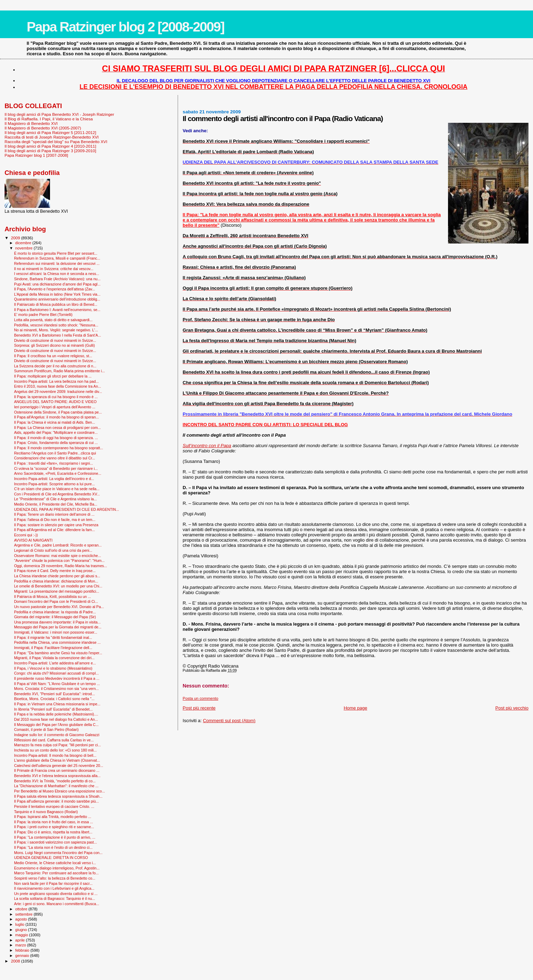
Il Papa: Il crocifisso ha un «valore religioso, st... (53, 356)
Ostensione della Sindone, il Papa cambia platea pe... (58, 412)
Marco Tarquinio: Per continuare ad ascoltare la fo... (56, 873)
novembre (25, 248)
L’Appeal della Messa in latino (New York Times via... (57, 294)
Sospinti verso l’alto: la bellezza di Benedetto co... (55, 878)
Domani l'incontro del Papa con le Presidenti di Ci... (56, 601)
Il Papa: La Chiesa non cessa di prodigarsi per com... (57, 428)
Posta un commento (200, 698)
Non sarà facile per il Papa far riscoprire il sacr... (53, 883)
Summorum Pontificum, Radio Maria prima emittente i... (59, 371)
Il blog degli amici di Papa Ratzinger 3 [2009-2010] (50, 151)
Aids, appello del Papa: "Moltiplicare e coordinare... (56, 432)
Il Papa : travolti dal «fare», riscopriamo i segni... (54, 463)
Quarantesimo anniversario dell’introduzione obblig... (57, 299)
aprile (21, 940)
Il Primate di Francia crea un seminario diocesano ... (57, 770)
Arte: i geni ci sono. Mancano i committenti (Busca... (56, 904)
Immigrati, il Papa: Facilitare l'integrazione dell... (53, 648)
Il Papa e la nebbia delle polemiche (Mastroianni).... (56, 714)
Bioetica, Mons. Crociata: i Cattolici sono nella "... (54, 699)
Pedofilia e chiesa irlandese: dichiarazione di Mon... (56, 581)
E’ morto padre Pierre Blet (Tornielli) (43, 315)
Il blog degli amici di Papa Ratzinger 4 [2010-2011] (50, 146)
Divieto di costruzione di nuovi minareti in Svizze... (55, 340)
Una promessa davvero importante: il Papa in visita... (57, 622)
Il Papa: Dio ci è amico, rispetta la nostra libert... (53, 832)
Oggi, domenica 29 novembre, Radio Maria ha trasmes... (61, 566)
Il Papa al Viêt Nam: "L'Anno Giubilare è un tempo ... (57, 684)
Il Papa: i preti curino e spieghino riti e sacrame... (54, 827)
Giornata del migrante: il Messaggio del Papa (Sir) (55, 617)
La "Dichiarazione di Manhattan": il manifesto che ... (56, 786)
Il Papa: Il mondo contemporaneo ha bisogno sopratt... (59, 448)
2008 (16, 961)
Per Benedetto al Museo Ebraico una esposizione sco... (59, 791)
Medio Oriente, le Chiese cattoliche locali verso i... (55, 863)
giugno (22, 930)
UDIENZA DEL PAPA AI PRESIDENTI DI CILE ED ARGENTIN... (66, 509)
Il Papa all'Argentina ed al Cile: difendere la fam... (54, 530)
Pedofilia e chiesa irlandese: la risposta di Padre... (55, 612)
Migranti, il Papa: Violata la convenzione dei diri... (54, 658)
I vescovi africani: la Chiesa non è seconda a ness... (56, 274)
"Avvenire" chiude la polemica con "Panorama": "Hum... (59, 560)
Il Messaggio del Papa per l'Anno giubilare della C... (56, 725)
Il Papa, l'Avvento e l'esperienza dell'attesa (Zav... (54, 289)
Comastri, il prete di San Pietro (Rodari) (46, 729)
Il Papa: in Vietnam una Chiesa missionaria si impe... (57, 704)
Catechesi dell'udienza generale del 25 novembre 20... (59, 766)
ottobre (22, 909)
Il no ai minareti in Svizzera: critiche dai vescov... (54, 269)
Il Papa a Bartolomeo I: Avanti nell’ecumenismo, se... (57, 310)
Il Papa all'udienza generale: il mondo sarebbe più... (56, 801)
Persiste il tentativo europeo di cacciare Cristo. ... (54, 806)
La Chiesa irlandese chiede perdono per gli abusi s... (57, 576)
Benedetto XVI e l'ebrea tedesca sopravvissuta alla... (57, 776)
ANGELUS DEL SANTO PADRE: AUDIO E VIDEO (55, 402)
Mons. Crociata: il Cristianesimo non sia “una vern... (56, 689)
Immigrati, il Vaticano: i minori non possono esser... (56, 632)
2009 (16, 238)
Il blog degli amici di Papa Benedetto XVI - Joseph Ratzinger (59, 114)
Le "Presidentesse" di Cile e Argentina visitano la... (55, 499)
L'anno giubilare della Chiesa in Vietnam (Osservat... (57, 760)
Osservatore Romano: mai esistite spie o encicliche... (58, 556)
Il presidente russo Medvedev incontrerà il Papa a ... (57, 678)
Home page (356, 708)
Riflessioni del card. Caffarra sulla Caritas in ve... (54, 740)
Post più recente (199, 708)
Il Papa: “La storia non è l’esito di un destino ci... (53, 847)
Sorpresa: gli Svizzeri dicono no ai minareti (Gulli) (54, 345)
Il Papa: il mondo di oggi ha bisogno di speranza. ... (56, 438)
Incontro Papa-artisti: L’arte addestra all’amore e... (55, 663)
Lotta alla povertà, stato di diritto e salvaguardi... (53, 320)
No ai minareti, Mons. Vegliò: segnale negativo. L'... (56, 330)
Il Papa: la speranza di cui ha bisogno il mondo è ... (56, 397)
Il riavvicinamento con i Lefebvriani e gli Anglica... (54, 888)
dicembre (24, 243)
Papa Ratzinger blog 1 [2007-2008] (36, 155)
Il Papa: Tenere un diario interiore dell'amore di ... (54, 514)
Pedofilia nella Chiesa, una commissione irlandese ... (57, 642)
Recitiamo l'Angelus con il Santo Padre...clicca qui (55, 453)
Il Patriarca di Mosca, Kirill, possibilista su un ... (52, 597)
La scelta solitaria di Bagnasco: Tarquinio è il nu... (55, 898)
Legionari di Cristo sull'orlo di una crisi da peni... (53, 550)
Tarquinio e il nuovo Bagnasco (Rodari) (46, 812)
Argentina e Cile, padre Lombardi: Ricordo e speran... (58, 545)
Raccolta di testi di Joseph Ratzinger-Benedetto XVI (52, 137)
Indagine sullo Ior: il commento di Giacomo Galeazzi (57, 735)
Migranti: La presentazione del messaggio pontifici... (56, 591)
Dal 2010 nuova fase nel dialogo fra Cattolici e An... (56, 719)
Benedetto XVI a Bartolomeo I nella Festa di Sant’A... (58, 335)
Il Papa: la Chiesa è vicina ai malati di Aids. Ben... (55, 422)
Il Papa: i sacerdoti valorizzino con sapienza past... (55, 842)
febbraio (23, 950)
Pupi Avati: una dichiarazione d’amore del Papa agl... (57, 284)
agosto (22, 919)
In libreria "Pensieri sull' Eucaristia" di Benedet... (53, 709)
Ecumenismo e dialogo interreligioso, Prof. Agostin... (57, 868)
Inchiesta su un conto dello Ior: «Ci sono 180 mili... (55, 750)
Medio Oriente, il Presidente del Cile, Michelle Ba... (56, 504)
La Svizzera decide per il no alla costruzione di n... (55, 366)
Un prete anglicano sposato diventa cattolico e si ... (56, 894)
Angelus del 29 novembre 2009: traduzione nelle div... (58, 392)
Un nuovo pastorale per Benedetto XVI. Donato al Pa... (59, 607)
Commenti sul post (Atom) (229, 721)
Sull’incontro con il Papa (207, 446)
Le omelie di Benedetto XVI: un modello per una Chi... (58, 586)
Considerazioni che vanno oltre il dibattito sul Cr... (55, 458)
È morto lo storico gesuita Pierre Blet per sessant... (56, 253)
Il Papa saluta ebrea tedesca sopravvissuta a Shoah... (58, 796)
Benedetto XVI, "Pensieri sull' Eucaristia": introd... (54, 694)
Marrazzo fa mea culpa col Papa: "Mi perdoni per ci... (57, 745)
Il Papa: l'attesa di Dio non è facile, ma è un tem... (55, 520)
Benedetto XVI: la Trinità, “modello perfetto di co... (55, 781)
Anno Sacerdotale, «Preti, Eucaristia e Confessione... (58, 473)
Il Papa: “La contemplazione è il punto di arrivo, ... (55, 837)
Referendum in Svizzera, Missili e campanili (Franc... (57, 258)
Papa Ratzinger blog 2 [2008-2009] (125, 27)
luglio (20, 924)
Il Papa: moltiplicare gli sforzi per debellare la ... (53, 376)
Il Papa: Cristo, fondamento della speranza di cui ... (56, 443)
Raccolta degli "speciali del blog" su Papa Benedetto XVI (56, 142)
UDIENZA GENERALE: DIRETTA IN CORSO (51, 858)
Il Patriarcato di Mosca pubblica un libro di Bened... (56, 304)
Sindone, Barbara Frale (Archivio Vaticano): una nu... (57, 279)
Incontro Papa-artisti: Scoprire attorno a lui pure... (54, 484)
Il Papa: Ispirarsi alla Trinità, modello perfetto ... (52, 817)
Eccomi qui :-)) (26, 535)
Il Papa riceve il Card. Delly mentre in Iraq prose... (55, 571)
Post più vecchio (512, 708)
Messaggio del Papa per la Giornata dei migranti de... (58, 627)
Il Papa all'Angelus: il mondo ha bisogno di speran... (56, 417)
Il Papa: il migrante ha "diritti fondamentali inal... (53, 637)
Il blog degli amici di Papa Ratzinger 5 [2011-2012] (50, 132)
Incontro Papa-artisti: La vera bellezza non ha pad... (56, 381)
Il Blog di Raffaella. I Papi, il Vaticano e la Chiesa (49, 119)
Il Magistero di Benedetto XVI (31, 123)
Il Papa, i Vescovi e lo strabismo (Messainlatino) (53, 668)
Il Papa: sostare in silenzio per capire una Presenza (56, 525)
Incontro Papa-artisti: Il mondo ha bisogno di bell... (55, 755)
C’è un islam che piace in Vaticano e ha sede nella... (57, 489)
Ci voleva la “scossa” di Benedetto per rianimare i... (56, 468)
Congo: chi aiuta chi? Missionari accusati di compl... (56, 673)
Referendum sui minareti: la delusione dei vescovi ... (57, 263)
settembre (25, 914)
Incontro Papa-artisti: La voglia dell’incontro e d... (54, 479)
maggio (22, 935)
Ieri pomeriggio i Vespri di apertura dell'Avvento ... (55, 407)
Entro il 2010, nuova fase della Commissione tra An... (58, 386)
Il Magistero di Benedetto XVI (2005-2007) (43, 128)
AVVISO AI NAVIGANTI (33, 540)
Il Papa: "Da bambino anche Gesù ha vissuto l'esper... (58, 653)
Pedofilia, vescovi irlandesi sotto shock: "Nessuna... (56, 325)
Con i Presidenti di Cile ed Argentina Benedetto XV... (57, 494)
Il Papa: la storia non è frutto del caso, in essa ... (54, 822)
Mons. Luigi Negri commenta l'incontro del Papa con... (58, 853)
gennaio (23, 956)
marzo (21, 945)
